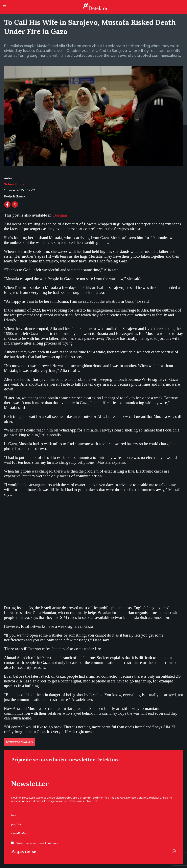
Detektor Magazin (20, 742)
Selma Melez (14, 184)
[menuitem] (60, 215)
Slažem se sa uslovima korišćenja (37, 843)
